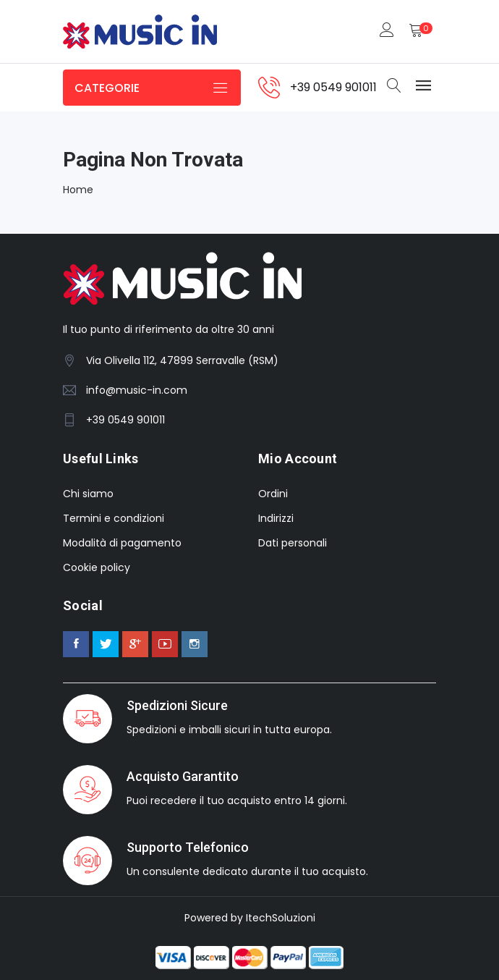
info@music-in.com (137, 390)
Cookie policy (97, 567)
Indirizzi (276, 518)
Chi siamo (88, 494)
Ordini (273, 494)
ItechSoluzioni (281, 918)
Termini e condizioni (114, 518)
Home (78, 190)
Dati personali (293, 543)
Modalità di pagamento (122, 543)
